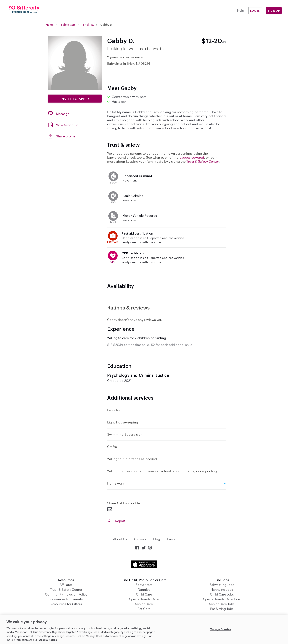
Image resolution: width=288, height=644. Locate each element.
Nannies (144, 589)
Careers (140, 539)
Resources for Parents (66, 599)
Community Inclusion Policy (66, 594)
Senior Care (144, 604)
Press (171, 539)
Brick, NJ (88, 25)
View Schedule (67, 125)
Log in (255, 11)
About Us (120, 539)
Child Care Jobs (222, 594)
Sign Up (274, 11)
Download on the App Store (144, 564)
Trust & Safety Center (203, 161)
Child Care (144, 594)
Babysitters (68, 25)
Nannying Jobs (222, 589)
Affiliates (66, 585)
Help (240, 10)
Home (50, 25)
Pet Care (144, 609)
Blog (157, 539)
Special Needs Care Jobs (222, 599)
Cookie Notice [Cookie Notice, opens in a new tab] (48, 640)
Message (63, 114)
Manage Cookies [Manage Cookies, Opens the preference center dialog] (220, 629)
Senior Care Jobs (222, 604)
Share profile (66, 136)
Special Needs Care (144, 599)
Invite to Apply (75, 99)
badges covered (192, 157)
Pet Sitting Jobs (222, 609)
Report (116, 521)
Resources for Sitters (66, 604)
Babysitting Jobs (222, 585)
